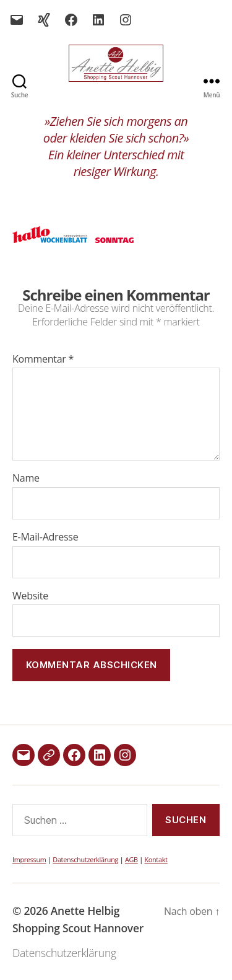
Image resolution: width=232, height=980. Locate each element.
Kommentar (43, 360)
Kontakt (156, 859)
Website (30, 596)
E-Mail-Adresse (45, 537)
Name (26, 479)
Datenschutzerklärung (85, 859)
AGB (131, 859)
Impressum (29, 859)
